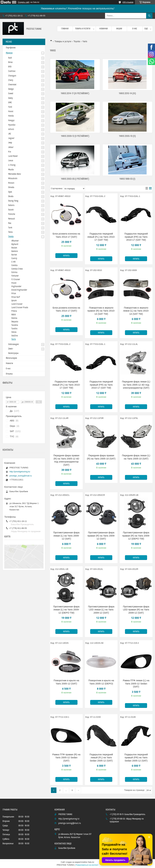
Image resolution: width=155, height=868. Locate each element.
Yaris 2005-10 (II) (127, 136)
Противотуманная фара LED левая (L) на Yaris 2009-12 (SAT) (101, 610)
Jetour (11, 147)
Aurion (14, 255)
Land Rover (13, 156)
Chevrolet (12, 85)
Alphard (15, 244)
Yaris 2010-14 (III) (127, 93)
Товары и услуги (83, 29)
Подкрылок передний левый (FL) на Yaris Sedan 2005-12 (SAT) (101, 757)
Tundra (14, 329)
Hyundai (12, 125)
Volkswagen (14, 344)
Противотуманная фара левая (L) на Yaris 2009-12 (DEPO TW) (66, 610)
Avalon (14, 248)
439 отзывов (128, 2)
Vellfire (15, 336)
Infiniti (11, 129)
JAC (10, 134)
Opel (10, 192)
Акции (119, 29)
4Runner (15, 241)
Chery (11, 80)
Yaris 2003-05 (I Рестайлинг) (75, 179)
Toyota (77, 41)
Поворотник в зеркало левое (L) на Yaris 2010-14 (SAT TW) (136, 311)
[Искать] (149, 16)
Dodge (11, 89)
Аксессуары (13, 353)
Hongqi (11, 120)
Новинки (104, 29)
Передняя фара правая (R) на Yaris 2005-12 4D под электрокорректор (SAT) (66, 460)
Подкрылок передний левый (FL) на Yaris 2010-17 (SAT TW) (101, 237)
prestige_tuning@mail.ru (21, 476)
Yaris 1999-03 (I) (127, 179)
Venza (14, 332)
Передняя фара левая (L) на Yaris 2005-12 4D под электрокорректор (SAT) (136, 385)
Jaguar (11, 138)
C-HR (13, 262)
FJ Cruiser (16, 280)
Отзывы (9, 374)
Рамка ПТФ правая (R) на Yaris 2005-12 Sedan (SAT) (66, 757)
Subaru (11, 205)
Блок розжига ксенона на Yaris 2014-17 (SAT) (66, 235)
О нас (135, 29)
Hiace (14, 283)
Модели (9, 53)
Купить (66, 256)
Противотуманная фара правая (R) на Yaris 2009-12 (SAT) (101, 536)
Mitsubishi (13, 179)
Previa (14, 311)
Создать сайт (24, 2)
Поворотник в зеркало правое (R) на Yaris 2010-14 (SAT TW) (101, 311)
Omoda (11, 187)
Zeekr (11, 349)
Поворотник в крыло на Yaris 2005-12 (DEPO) (101, 682)
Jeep (10, 143)
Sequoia (15, 322)
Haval (11, 111)
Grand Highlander (19, 290)
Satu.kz (91, 862)
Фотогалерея (11, 358)
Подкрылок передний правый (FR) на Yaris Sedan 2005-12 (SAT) (136, 757)
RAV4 (14, 315)
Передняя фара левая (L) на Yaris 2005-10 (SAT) (136, 457)
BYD (10, 67)
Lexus (11, 161)
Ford (10, 107)
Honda (11, 116)
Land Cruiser (17, 304)
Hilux (14, 293)
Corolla (14, 265)
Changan (12, 76)
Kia (10, 152)
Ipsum (14, 301)
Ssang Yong (13, 201)
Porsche (12, 214)
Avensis (15, 251)
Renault (12, 219)
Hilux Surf (16, 297)
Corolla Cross (17, 269)
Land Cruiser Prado (20, 308)
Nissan (11, 183)
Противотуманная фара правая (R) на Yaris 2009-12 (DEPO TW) (136, 536)
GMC (10, 103)
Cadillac (12, 71)
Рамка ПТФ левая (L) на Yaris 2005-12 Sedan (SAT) (136, 683)
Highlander (16, 286)
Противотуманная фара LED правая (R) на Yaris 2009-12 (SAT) (136, 610)
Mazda (11, 170)
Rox (10, 223)
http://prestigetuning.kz (20, 472)
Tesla (10, 232)
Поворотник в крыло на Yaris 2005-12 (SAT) (66, 682)
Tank (10, 228)
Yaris (14, 339)
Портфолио (11, 48)
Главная (65, 29)
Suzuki (11, 210)
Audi (10, 58)
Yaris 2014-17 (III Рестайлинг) (75, 93)
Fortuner (15, 276)
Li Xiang (12, 165)
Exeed (11, 94)
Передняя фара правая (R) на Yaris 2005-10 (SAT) (101, 457)
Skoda (11, 196)
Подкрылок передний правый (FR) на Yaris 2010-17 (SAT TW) (136, 237)
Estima (14, 272)
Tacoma (15, 325)
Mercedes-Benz (15, 174)
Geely (11, 98)
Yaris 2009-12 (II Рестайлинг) (75, 136)
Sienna (14, 318)
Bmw (10, 62)
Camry (14, 258)
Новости (9, 363)
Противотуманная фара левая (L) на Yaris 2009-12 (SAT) (66, 536)
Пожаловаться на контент (87, 865)
